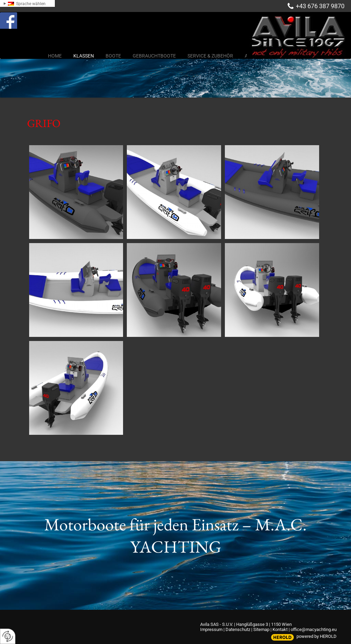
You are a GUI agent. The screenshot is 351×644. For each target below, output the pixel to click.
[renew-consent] (8, 636)
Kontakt (280, 629)
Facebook (16, 19)
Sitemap (261, 629)
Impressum (211, 629)
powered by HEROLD (317, 636)
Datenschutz (238, 629)
